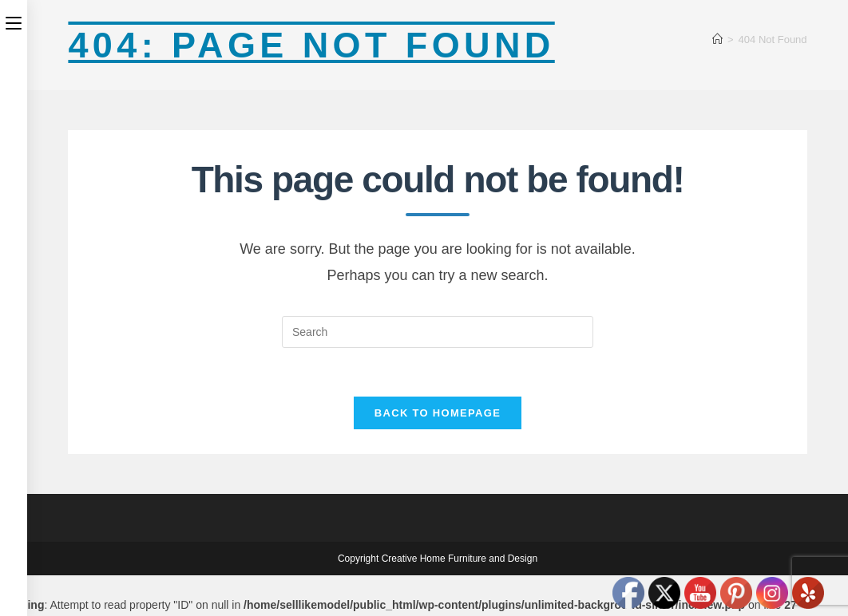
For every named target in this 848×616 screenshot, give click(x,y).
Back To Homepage (438, 413)
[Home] (717, 39)
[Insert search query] (438, 332)
